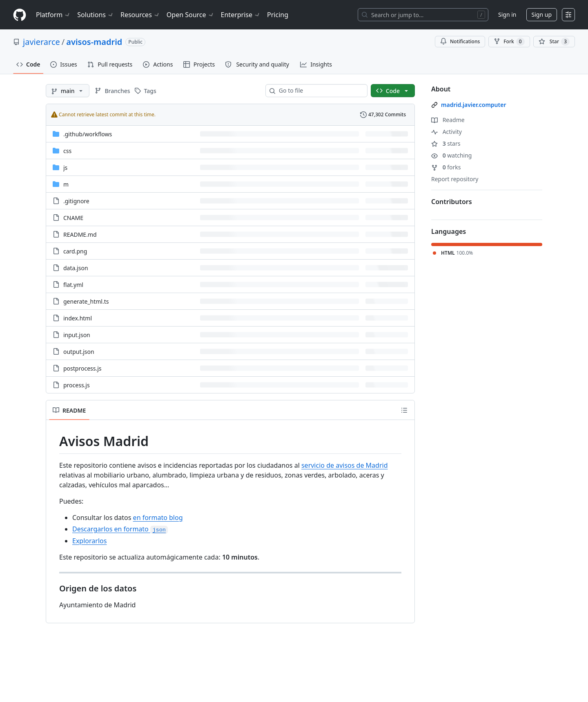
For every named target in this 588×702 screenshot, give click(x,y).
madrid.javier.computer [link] (473, 105)
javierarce (41, 42)
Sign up (542, 14)
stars (446, 143)
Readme (448, 120)
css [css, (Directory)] (67, 151)
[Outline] (404, 410)
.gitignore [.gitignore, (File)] (76, 201)
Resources (140, 15)
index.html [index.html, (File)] (78, 318)
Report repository (455, 179)
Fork (509, 42)
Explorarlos (89, 541)
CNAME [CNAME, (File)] (73, 218)
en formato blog (158, 518)
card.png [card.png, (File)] (75, 251)
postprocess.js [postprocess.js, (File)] (82, 368)
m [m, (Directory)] (66, 184)
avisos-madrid (94, 42)
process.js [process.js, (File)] (77, 385)
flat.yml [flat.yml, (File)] (73, 285)
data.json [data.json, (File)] (76, 268)
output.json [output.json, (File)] (79, 352)
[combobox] (320, 91)
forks (446, 167)
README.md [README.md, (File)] (80, 234)
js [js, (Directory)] (65, 168)
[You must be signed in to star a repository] (554, 42)
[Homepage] (20, 15)
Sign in (507, 14)
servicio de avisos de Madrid (345, 465)
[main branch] (68, 91)
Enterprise (241, 15)
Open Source (190, 15)
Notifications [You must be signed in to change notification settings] (460, 41)
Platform (53, 15)
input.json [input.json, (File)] (77, 335)
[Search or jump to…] (423, 15)
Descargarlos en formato (120, 529)
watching (451, 155)
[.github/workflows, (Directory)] (88, 134)
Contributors (452, 202)
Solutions (96, 15)
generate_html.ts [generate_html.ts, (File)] (86, 301)
